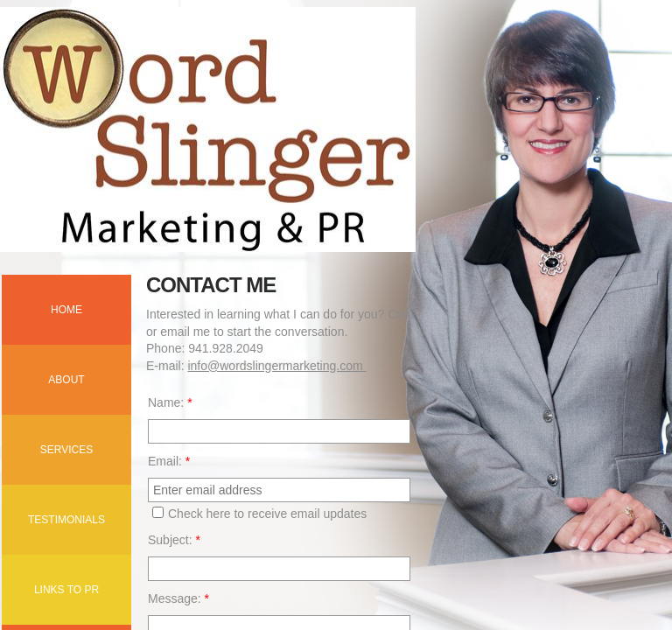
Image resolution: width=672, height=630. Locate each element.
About (66, 380)
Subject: (174, 540)
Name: (170, 402)
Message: (178, 598)
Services (66, 450)
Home (66, 310)
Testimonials (66, 520)
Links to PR (66, 590)
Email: (169, 461)
